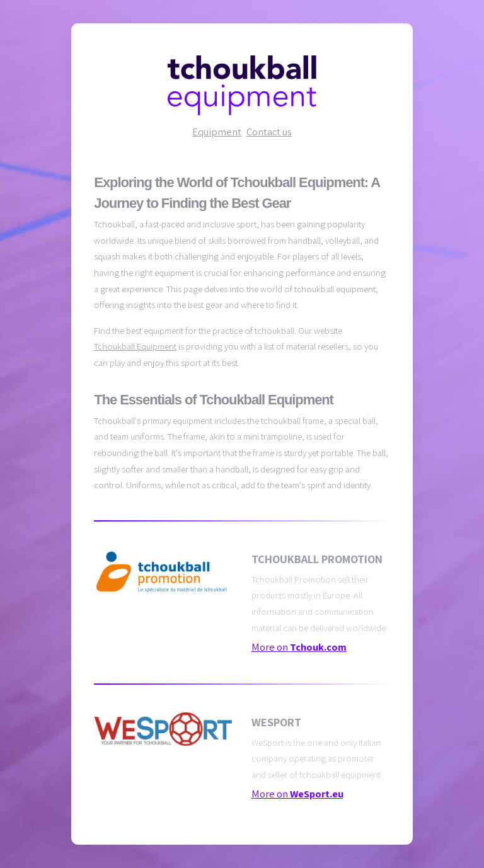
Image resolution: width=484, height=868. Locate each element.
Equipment (217, 132)
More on (299, 647)
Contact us (269, 132)
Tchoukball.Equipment (135, 346)
